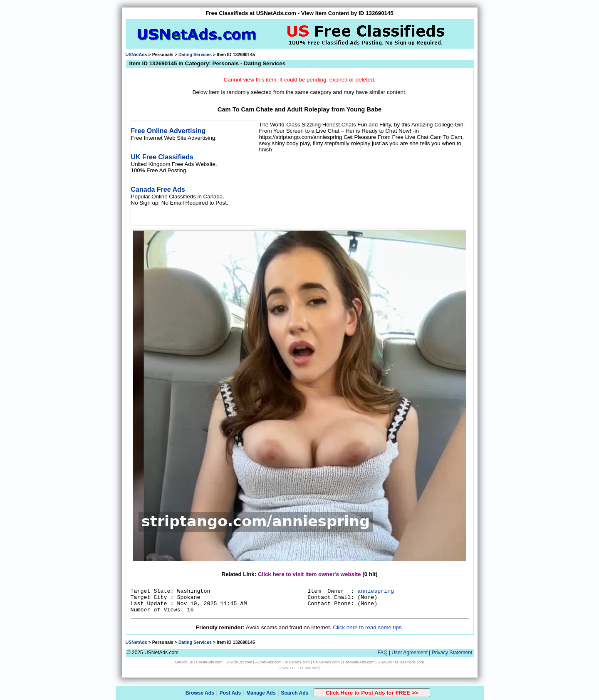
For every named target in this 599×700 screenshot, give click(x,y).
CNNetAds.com (326, 662)
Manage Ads (261, 693)
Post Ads (230, 693)
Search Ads (295, 693)
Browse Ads (200, 693)
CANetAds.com (209, 662)
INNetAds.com (297, 662)
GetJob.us (184, 662)
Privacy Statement (452, 653)
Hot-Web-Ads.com (359, 662)
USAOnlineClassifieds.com (401, 662)
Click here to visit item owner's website (309, 574)
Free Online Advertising (168, 131)
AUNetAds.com (268, 662)
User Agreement (410, 653)
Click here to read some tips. (368, 627)
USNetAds (136, 54)
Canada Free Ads (158, 189)
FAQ (382, 653)
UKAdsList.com (239, 662)
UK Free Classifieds (162, 157)
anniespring (376, 591)
